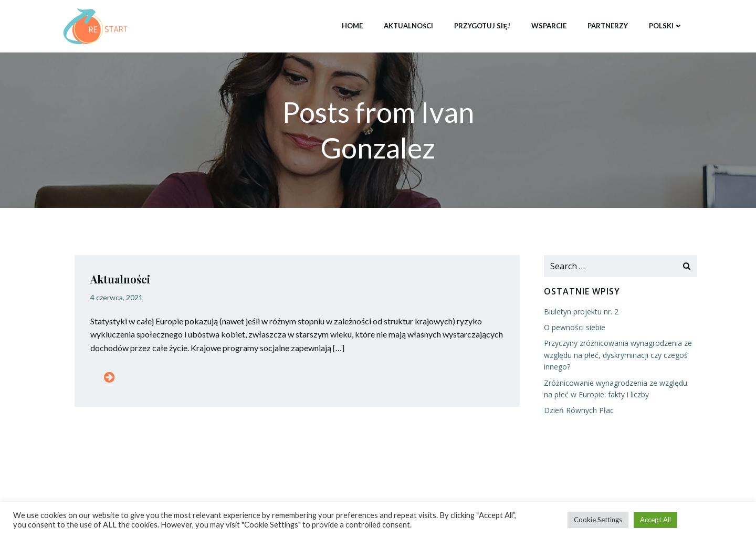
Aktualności (408, 26)
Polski (666, 26)
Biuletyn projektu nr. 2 (581, 312)
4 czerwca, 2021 (117, 297)
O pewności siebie (575, 327)
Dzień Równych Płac (579, 410)
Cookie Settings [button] (598, 520)
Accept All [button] (655, 520)
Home (352, 26)
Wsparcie (549, 26)
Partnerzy (608, 26)
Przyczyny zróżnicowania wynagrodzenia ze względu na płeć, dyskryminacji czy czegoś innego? (618, 355)
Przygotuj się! (482, 26)
